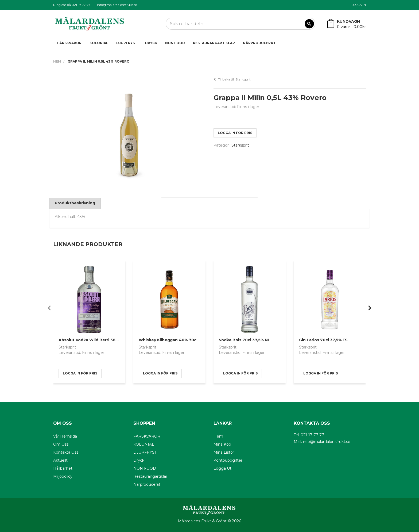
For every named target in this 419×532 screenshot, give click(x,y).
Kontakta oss (66, 452)
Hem (57, 61)
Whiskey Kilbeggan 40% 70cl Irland (174, 340)
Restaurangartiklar (214, 43)
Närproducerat (259, 43)
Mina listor (224, 452)
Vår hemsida (65, 436)
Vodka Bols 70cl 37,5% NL (245, 340)
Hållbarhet (63, 468)
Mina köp (222, 444)
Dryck (151, 43)
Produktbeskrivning (75, 203)
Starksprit (240, 145)
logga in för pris (235, 133)
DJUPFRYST (127, 43)
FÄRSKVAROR (69, 43)
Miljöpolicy (63, 476)
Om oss (61, 444)
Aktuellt (60, 460)
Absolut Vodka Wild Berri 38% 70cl (94, 340)
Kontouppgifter (228, 460)
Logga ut (222, 468)
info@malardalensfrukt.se (117, 5)
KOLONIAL (99, 43)
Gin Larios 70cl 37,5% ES (323, 340)
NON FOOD (175, 43)
